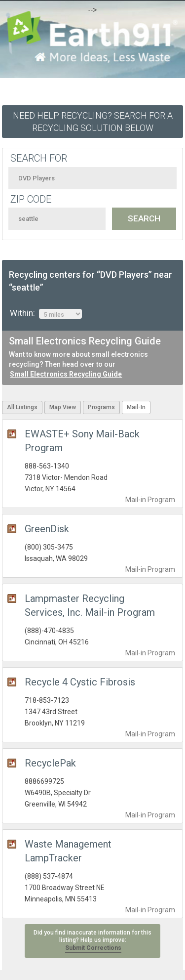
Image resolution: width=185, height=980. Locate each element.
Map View (63, 407)
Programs (101, 407)
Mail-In (136, 407)
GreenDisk (47, 529)
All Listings (22, 407)
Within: (46, 313)
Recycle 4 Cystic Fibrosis (80, 682)
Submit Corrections (93, 948)
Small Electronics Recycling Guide (66, 374)
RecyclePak (50, 763)
